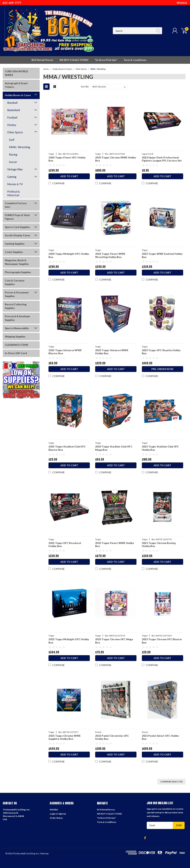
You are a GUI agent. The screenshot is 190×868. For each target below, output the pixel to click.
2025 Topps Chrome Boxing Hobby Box (159, 545)
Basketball (14, 110)
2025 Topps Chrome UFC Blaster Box (162, 641)
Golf (12, 140)
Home (46, 69)
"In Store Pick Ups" (106, 60)
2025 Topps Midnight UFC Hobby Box (69, 641)
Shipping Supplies (15, 336)
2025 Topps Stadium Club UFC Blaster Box (67, 448)
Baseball (12, 103)
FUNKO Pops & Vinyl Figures (17, 217)
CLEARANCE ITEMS (16, 345)
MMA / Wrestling (20, 147)
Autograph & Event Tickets (16, 85)
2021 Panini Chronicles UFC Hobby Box (112, 737)
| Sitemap (44, 853)
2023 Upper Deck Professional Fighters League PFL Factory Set (162, 159)
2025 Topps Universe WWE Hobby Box (112, 352)
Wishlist (182, 3)
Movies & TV (15, 184)
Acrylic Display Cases (17, 235)
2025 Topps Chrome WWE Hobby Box (116, 159)
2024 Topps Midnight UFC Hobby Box (69, 255)
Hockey (12, 125)
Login (53, 814)
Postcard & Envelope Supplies (17, 318)
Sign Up (62, 814)
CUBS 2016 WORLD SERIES (16, 73)
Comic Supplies (14, 252)
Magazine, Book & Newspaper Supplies (17, 262)
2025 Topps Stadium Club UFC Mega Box (114, 448)
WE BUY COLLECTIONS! (74, 60)
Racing (13, 154)
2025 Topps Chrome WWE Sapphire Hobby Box (65, 737)
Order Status (56, 818)
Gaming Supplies (15, 244)
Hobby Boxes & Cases (18, 95)
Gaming (12, 177)
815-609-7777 (12, 3)
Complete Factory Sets (16, 205)
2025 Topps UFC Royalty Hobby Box (161, 352)
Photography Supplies (18, 272)
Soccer (13, 162)
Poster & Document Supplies (17, 294)
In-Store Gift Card (16, 353)
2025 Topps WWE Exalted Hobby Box (162, 255)
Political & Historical (13, 193)
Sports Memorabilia (17, 328)
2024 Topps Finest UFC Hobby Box (67, 159)
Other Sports (15, 132)
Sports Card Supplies (17, 227)
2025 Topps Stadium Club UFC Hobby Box (160, 448)
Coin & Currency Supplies (15, 282)
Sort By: (85, 87)
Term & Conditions (135, 60)
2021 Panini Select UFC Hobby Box (160, 737)
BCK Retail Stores (42, 60)
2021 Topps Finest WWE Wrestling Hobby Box (110, 255)
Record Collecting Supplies (16, 306)
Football (12, 117)
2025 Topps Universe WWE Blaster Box (65, 352)
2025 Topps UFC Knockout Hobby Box (65, 545)
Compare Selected (171, 782)
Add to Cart (69, 176)
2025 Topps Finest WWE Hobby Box (115, 545)
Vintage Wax (15, 169)
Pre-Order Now (162, 369)
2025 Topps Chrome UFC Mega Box (114, 641)
